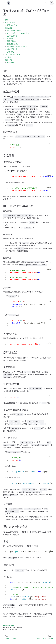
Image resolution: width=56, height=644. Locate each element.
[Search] (52, 3)
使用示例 (11, 63)
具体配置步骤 (12, 49)
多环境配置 (9, 39)
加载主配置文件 (13, 44)
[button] (4, 3)
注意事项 (11, 52)
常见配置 (9, 28)
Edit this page (9, 625)
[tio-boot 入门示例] (14, 637)
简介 (7, 20)
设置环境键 (11, 41)
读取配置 (9, 60)
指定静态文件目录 (14, 31)
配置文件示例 (12, 25)
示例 (9, 57)
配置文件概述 (10, 23)
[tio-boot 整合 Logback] (40, 637)
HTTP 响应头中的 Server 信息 (18, 33)
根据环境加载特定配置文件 (17, 47)
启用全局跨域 (12, 36)
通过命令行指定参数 (13, 55)
